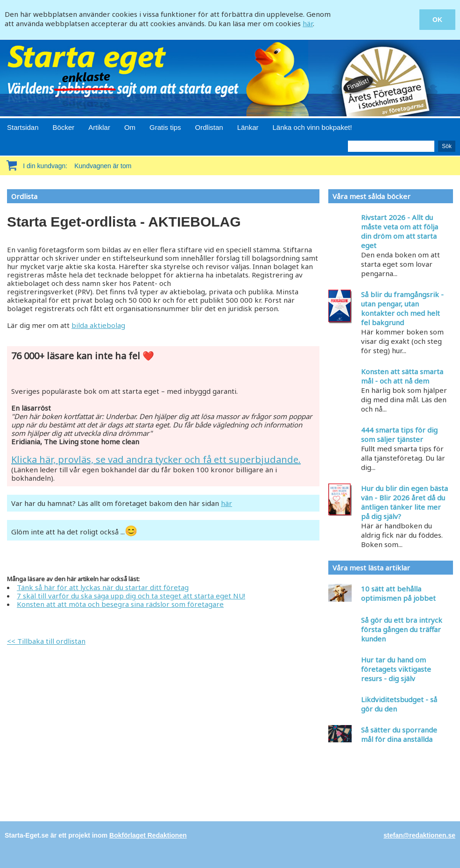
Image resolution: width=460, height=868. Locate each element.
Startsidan (23, 127)
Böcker (64, 127)
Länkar (248, 127)
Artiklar (99, 127)
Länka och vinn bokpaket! (312, 127)
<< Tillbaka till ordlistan (46, 641)
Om (130, 127)
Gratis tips (165, 127)
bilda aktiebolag (98, 325)
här (308, 23)
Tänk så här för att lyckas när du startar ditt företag (103, 587)
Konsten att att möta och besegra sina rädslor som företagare (120, 604)
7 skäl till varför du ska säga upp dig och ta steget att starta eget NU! (131, 596)
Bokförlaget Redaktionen (148, 835)
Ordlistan (209, 127)
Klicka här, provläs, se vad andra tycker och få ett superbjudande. (156, 459)
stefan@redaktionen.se (419, 835)
